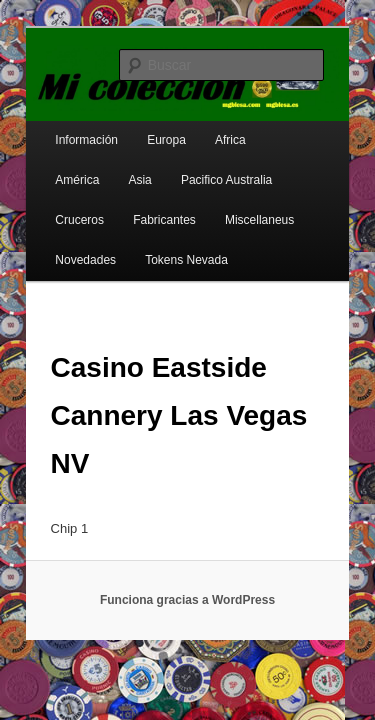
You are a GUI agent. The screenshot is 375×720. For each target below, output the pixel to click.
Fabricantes (64, 207)
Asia (44, 167)
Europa (144, 127)
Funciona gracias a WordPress (187, 539)
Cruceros (230, 167)
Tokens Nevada (74, 247)
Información (64, 127)
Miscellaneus (159, 207)
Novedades (254, 207)
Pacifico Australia (131, 167)
